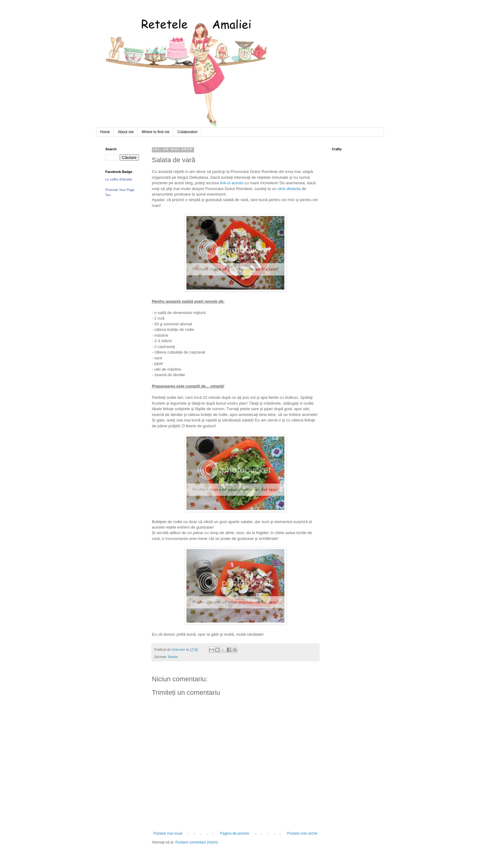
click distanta (289, 189)
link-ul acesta (232, 183)
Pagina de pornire (235, 833)
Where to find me (155, 132)
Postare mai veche (302, 833)
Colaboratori (187, 132)
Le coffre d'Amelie (119, 179)
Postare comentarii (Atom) (197, 842)
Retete (173, 657)
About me (126, 132)
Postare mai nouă (168, 833)
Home (105, 132)
